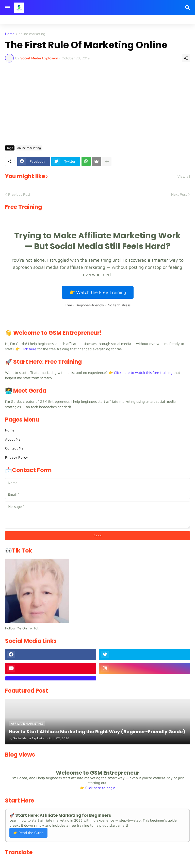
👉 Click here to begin (98, 788)
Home (10, 34)
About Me (13, 439)
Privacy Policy (17, 457)
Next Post (179, 194)
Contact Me (14, 448)
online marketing (32, 34)
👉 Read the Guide (28, 833)
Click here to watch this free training (143, 372)
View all (184, 176)
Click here (28, 349)
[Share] (186, 58)
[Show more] (107, 161)
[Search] (188, 8)
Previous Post (19, 194)
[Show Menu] (7, 8)
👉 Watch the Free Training (98, 292)
